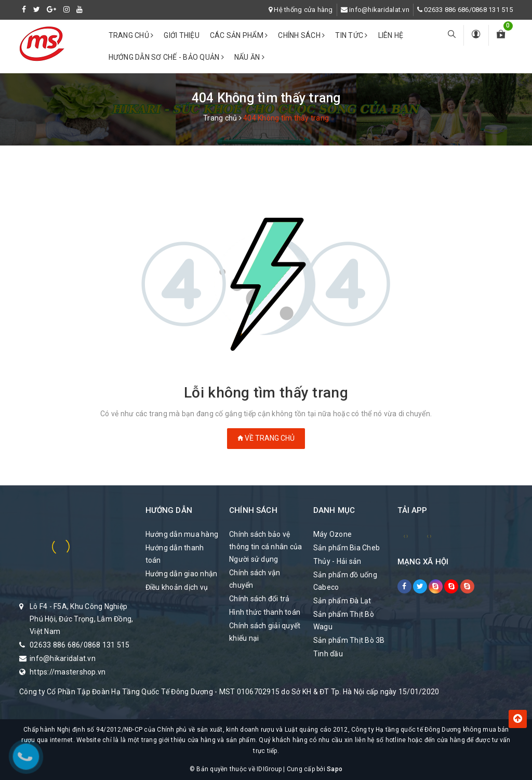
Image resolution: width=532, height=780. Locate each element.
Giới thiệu (182, 35)
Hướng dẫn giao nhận (182, 574)
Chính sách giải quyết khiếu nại (265, 632)
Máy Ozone (332, 534)
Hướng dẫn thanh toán (175, 554)
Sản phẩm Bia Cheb (347, 548)
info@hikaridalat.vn (379, 10)
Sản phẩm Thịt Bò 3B (349, 640)
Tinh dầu (328, 654)
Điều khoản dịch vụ (177, 587)
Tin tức (351, 35)
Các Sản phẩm (239, 35)
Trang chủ (131, 35)
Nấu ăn (249, 57)
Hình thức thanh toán (265, 612)
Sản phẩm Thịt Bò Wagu (344, 620)
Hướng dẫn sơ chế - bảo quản (166, 57)
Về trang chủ (266, 438)
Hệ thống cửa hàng (303, 10)
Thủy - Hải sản (337, 561)
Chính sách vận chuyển (255, 579)
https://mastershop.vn (68, 672)
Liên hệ (391, 35)
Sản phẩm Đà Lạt (342, 601)
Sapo (335, 769)
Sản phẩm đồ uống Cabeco (345, 581)
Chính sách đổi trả (260, 599)
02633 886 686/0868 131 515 (468, 10)
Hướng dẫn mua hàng (182, 534)
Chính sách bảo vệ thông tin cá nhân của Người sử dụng (265, 547)
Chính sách (301, 35)
